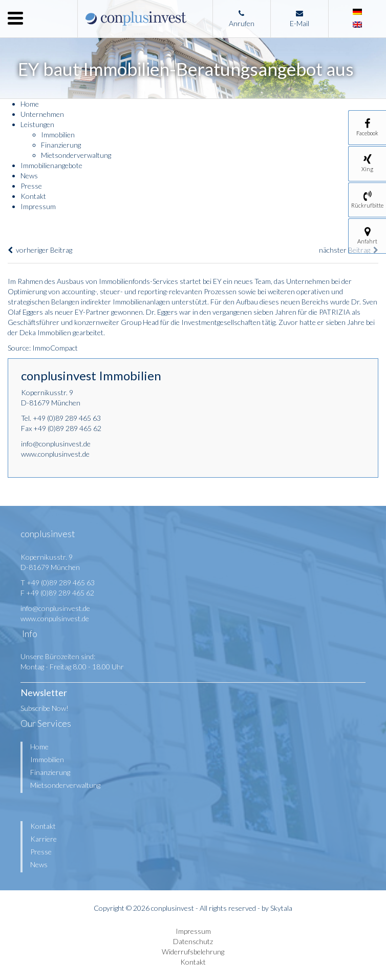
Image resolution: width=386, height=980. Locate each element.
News (29, 176)
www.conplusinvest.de (55, 454)
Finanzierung (61, 145)
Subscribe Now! (45, 708)
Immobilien (58, 135)
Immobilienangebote (51, 165)
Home (30, 104)
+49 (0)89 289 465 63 (67, 418)
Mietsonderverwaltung (76, 155)
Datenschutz (193, 941)
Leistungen (37, 124)
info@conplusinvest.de (56, 444)
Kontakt (33, 196)
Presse (31, 186)
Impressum (38, 206)
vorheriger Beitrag (40, 250)
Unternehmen (42, 114)
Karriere (44, 839)
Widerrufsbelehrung (193, 952)
